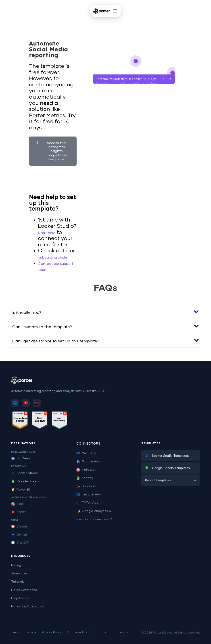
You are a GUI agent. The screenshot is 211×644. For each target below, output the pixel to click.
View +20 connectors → (94, 519)
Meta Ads (86, 453)
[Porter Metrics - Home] (101, 11)
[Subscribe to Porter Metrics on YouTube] (26, 403)
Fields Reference (24, 590)
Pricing (16, 565)
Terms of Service (24, 633)
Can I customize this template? (42, 327)
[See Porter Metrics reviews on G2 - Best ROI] (40, 421)
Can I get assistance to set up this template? (56, 341)
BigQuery (21, 458)
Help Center (20, 598)
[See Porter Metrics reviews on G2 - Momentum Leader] (20, 421)
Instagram (87, 470)
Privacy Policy (52, 633)
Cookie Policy (77, 633)
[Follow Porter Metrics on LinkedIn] (15, 403)
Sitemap (107, 633)
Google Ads (88, 462)
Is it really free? (27, 313)
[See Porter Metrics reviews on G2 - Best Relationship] (59, 421)
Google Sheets (25, 481)
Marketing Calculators (28, 607)
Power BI (20, 490)
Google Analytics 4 (94, 511)
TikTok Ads (87, 503)
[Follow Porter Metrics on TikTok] (37, 403)
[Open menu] (115, 11)
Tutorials (18, 582)
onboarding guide (53, 257)
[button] (105, 312)
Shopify (85, 478)
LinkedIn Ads (89, 495)
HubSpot (86, 486)
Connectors (88, 444)
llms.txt (124, 633)
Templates (19, 574)
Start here (47, 233)
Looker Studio (24, 473)
